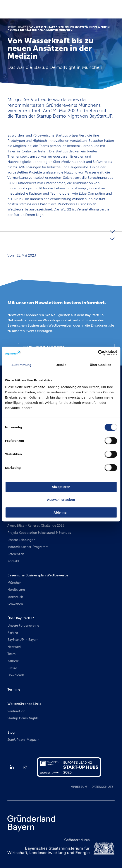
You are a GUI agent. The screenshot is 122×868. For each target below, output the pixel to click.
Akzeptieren (61, 487)
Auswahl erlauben (61, 500)
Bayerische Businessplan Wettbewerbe (38, 575)
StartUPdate (17, 27)
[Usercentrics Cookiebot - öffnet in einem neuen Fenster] (98, 353)
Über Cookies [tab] (101, 365)
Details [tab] (61, 365)
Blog (11, 732)
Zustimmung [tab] (21, 365)
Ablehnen (61, 512)
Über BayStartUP (21, 618)
